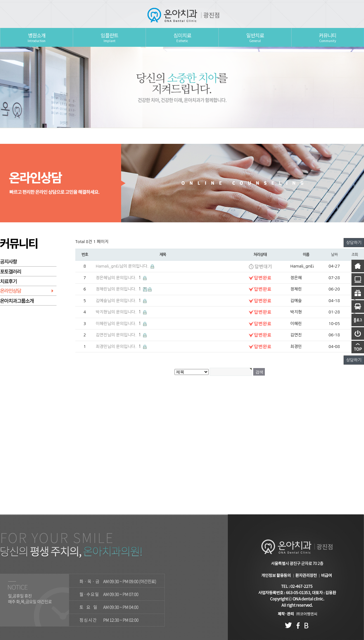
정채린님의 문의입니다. (119, 289)
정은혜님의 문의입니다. (119, 278)
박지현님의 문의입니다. (119, 312)
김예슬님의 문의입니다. (119, 301)
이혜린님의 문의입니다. (119, 324)
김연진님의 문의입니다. (119, 335)
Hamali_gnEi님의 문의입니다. (123, 266)
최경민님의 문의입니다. (119, 347)
